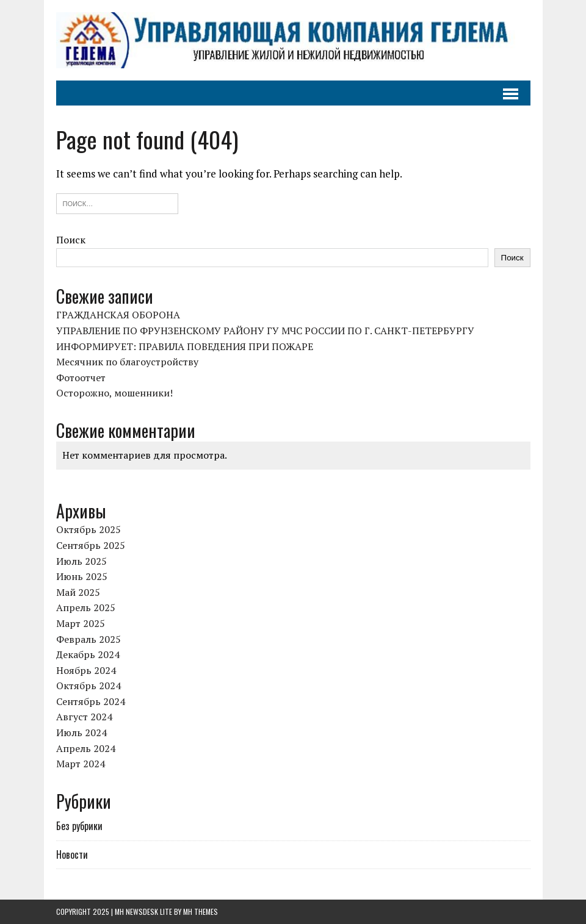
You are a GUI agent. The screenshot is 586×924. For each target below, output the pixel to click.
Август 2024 (84, 717)
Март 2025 (81, 623)
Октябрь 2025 (89, 529)
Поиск (71, 240)
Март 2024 (81, 764)
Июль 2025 (81, 561)
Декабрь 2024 (88, 654)
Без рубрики (79, 826)
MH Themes (201, 911)
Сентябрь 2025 (91, 545)
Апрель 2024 (86, 748)
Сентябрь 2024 (91, 701)
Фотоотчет (81, 378)
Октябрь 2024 (89, 686)
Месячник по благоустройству (127, 362)
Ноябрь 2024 (86, 670)
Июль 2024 (81, 732)
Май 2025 (78, 592)
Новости (72, 854)
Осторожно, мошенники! (114, 393)
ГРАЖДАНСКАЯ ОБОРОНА (118, 315)
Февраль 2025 (89, 639)
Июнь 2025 (82, 576)
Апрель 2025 (86, 607)
